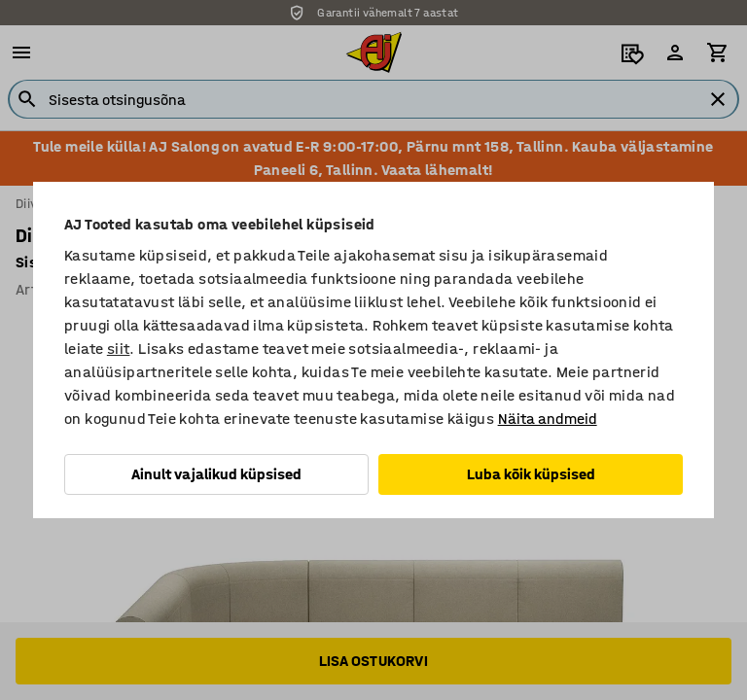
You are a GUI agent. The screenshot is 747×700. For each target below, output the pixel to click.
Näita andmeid (548, 419)
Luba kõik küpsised (531, 474)
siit (119, 349)
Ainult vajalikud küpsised (216, 474)
